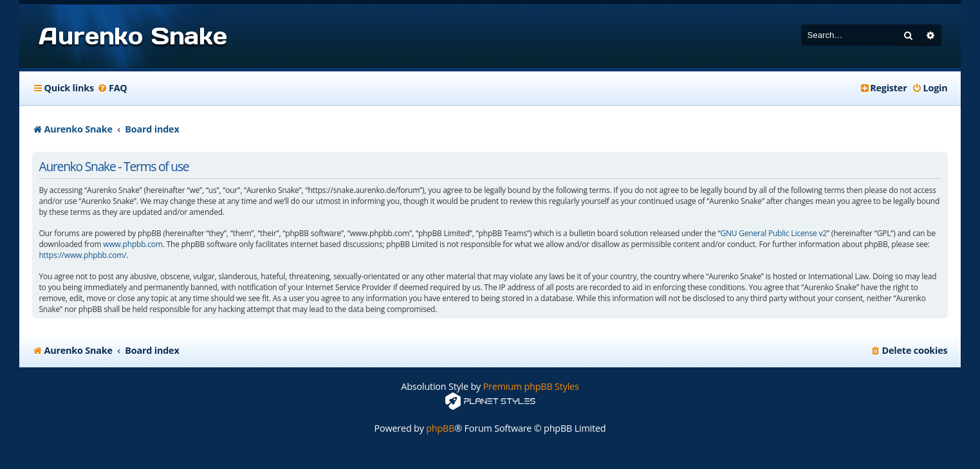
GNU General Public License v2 (773, 234)
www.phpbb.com (133, 244)
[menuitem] (112, 88)
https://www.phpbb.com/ (82, 255)
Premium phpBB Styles (531, 386)
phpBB (440, 428)
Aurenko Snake (133, 36)
